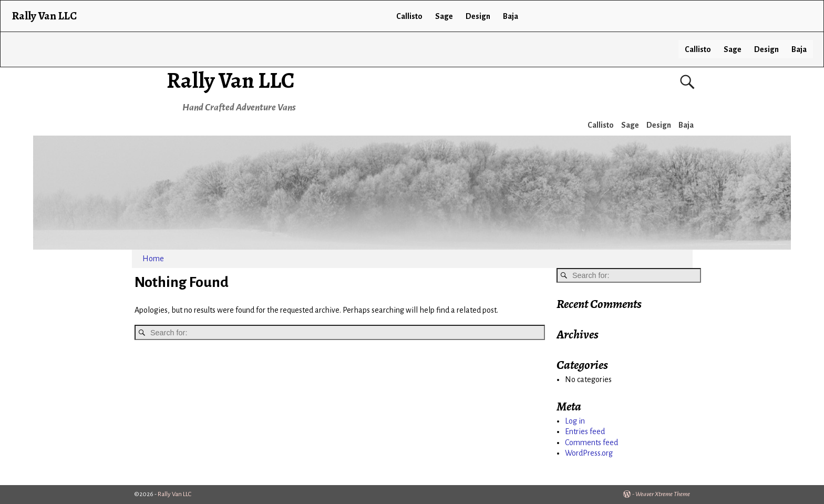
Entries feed (585, 431)
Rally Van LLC (231, 80)
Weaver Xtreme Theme (663, 494)
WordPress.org (589, 453)
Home (153, 259)
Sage (733, 49)
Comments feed (591, 443)
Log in (575, 421)
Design (766, 49)
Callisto (698, 49)
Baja (799, 49)
